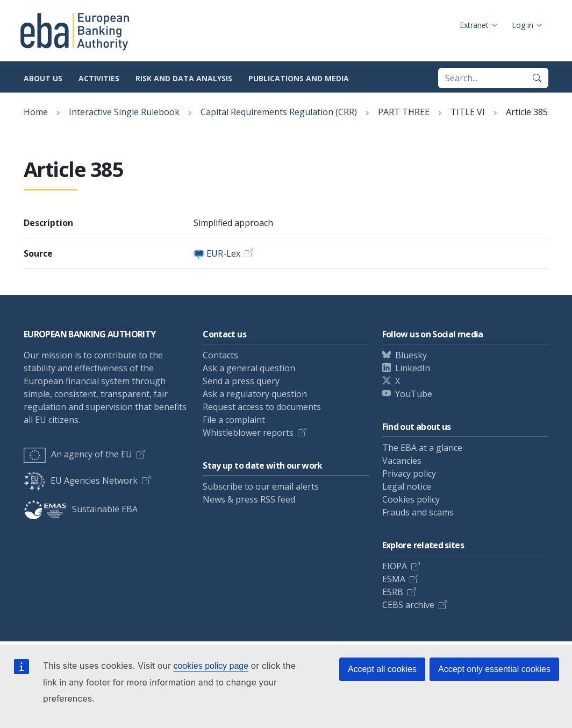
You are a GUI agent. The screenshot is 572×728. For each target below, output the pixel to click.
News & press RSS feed (249, 499)
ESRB (393, 592)
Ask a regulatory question (255, 394)
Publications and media (299, 78)
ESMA (394, 579)
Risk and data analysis (184, 78)
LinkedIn (413, 368)
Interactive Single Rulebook (124, 112)
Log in (523, 25)
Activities (99, 78)
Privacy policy (409, 473)
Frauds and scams (418, 512)
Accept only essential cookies (494, 669)
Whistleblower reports (248, 433)
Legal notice (407, 486)
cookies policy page (211, 666)
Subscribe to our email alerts (261, 486)
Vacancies (402, 461)
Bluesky (411, 355)
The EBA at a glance (422, 448)
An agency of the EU (78, 454)
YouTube (414, 394)
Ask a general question (249, 368)
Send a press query (241, 381)
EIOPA (395, 566)
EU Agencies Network (81, 480)
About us (43, 78)
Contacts (220, 355)
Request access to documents (262, 407)
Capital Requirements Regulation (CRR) (279, 112)
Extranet (474, 25)
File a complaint (234, 420)
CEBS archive (408, 605)
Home (36, 112)
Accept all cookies (382, 669)
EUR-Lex (223, 253)
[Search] (537, 78)
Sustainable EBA (81, 509)
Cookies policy (411, 499)
